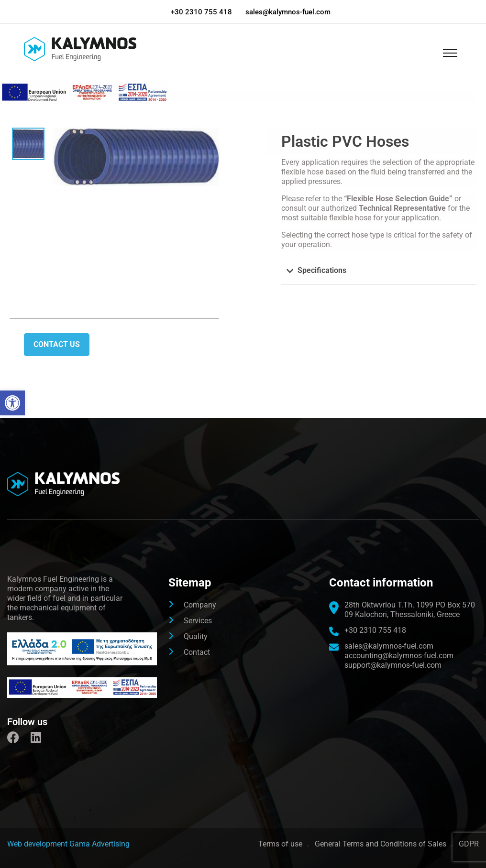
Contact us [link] (57, 344)
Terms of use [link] (280, 844)
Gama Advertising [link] (99, 844)
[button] (379, 271)
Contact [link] (197, 652)
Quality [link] (196, 636)
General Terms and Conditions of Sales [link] (381, 844)
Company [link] (200, 605)
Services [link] (198, 621)
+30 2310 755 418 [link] (201, 12)
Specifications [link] (322, 270)
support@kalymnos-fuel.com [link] (393, 665)
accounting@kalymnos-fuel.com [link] (399, 656)
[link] (12, 403)
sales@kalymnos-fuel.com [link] (288, 12)
